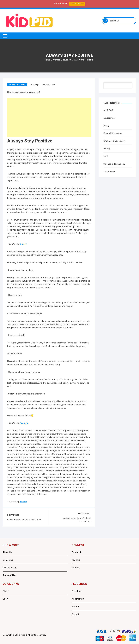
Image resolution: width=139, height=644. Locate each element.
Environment (109, 118)
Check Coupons (77, 4)
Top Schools (109, 172)
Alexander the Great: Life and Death (24, 520)
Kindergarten (78, 599)
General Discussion (17, 84)
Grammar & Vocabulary (114, 141)
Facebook (76, 552)
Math (106, 156)
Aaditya (36, 84)
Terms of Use (9, 575)
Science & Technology (114, 164)
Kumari (23, 502)
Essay (106, 126)
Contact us (8, 560)
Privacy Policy (10, 568)
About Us (7, 552)
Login (5, 599)
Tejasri (23, 244)
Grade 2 (75, 614)
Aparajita (24, 423)
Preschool (76, 591)
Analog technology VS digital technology (77, 520)
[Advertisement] (49, 118)
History (107, 149)
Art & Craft (108, 110)
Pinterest (76, 568)
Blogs (6, 591)
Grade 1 (75, 606)
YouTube (76, 560)
